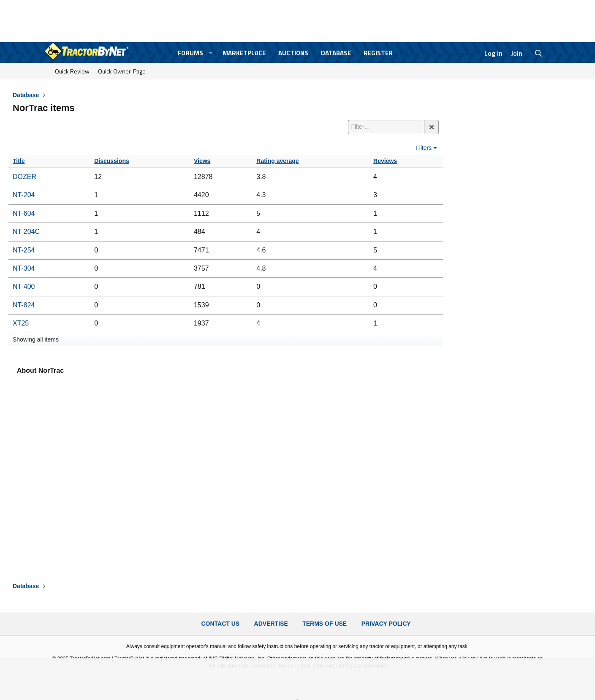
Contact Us (220, 624)
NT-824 (24, 305)
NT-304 (24, 268)
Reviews (385, 161)
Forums (190, 53)
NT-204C (26, 232)
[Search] (538, 53)
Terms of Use (325, 624)
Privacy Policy (386, 624)
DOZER (24, 177)
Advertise (271, 624)
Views (202, 161)
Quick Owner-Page (122, 71)
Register (378, 53)
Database (336, 53)
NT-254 (24, 250)
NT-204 (24, 195)
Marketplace (244, 53)
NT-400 (24, 286)
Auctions (293, 53)
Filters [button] (424, 148)
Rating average (277, 161)
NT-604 (24, 213)
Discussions (111, 161)
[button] (210, 53)
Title (19, 161)
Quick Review (72, 71)
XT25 (21, 323)
